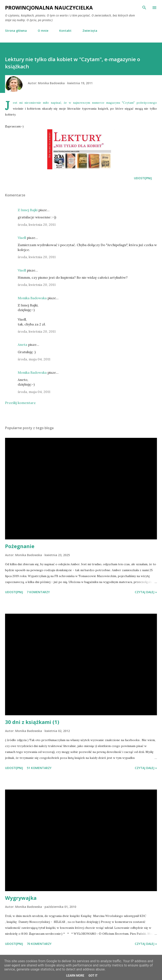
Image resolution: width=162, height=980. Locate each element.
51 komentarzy (39, 768)
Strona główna (16, 31)
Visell (22, 238)
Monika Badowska (32, 298)
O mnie (43, 31)
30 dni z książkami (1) (32, 722)
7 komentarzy (38, 592)
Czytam (128, 103)
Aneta (22, 345)
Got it (93, 976)
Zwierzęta (90, 31)
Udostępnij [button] (143, 178)
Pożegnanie (20, 546)
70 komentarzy (39, 944)
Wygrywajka (21, 898)
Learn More (75, 976)
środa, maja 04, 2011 (34, 359)
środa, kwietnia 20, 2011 (37, 225)
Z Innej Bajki (28, 210)
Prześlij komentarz (20, 403)
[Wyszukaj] (144, 8)
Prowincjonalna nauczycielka (49, 8)
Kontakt (65, 31)
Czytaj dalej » (146, 592)
